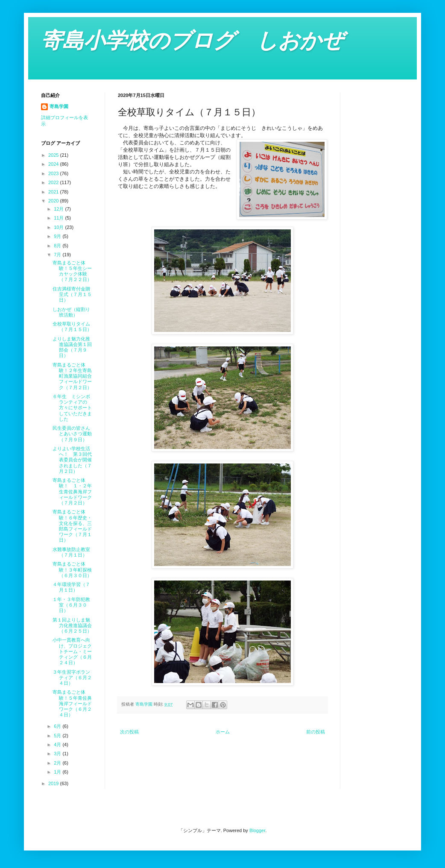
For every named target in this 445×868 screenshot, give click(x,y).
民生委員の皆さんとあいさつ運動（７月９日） (72, 434)
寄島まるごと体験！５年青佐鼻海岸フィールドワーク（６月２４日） (72, 703)
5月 (58, 736)
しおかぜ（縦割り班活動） (71, 312)
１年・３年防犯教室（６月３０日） (71, 605)
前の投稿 (316, 732)
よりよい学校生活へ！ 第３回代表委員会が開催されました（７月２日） (72, 460)
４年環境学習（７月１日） (71, 587)
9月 (58, 236)
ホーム (223, 732)
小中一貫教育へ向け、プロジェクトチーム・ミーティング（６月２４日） (72, 651)
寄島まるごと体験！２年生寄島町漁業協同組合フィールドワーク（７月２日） (72, 376)
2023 (54, 173)
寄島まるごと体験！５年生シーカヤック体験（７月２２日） (72, 271)
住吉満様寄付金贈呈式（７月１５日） (72, 294)
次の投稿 (129, 732)
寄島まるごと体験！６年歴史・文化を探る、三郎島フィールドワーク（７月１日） (72, 526)
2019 (54, 783)
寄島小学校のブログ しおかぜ (192, 41)
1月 (58, 772)
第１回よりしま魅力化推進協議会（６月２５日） (72, 625)
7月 (58, 255)
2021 (54, 192)
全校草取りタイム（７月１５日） (72, 327)
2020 (54, 201)
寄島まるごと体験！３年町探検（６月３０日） (72, 569)
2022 (54, 182)
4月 (58, 745)
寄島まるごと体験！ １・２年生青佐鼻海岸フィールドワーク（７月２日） (72, 491)
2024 (54, 164)
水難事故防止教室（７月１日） (71, 552)
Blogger (257, 830)
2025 (54, 155)
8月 (58, 246)
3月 (58, 754)
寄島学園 (59, 106)
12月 (59, 209)
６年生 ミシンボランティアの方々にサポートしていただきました (72, 408)
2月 (58, 763)
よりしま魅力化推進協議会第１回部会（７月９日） (72, 347)
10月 (59, 227)
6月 (58, 726)
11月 (59, 218)
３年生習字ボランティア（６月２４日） (72, 677)
